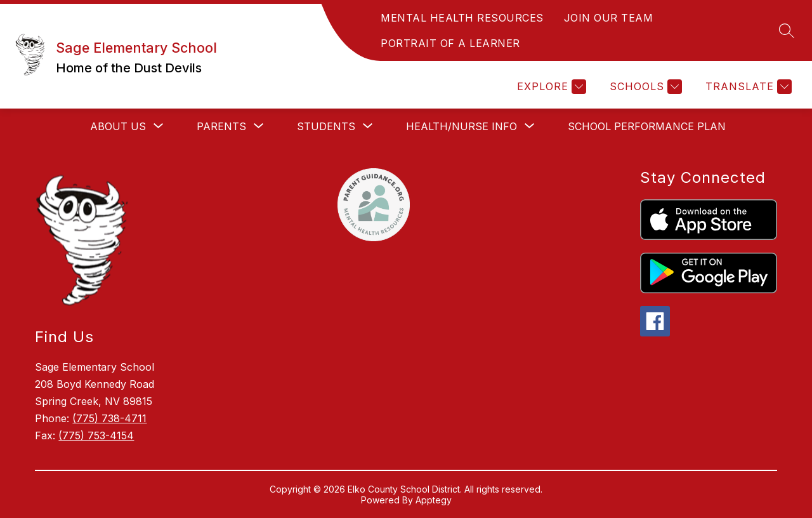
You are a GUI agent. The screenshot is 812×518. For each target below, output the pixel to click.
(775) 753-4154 (96, 435)
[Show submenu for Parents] (221, 126)
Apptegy (434, 500)
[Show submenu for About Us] (118, 126)
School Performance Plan (647, 126)
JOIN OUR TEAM (609, 18)
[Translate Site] (747, 87)
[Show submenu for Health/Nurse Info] (462, 126)
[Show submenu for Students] (326, 126)
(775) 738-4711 (109, 418)
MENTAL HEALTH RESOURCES (462, 18)
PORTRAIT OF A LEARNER (450, 43)
